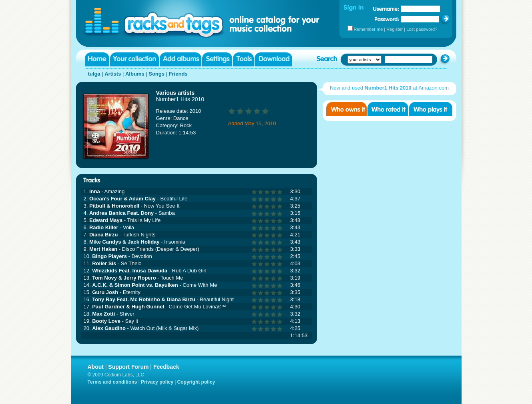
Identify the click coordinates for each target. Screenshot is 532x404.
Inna (95, 191)
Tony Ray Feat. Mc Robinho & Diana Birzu (144, 299)
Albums (135, 74)
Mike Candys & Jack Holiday (124, 242)
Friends (178, 74)
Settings (217, 59)
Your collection (135, 59)
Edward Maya (106, 220)
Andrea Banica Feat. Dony (121, 213)
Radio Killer (104, 227)
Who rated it (388, 109)
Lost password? (422, 29)
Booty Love (106, 321)
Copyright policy (196, 382)
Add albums (181, 59)
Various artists (176, 93)
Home (97, 59)
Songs (157, 74)
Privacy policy (157, 382)
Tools (243, 59)
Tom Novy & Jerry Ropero (124, 278)
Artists (113, 74)
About (96, 367)
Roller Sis (104, 263)
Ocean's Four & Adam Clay (122, 199)
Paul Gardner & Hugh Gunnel (128, 307)
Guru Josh (105, 292)
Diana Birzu (104, 235)
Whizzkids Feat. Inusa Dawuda (130, 271)
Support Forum (128, 367)
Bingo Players (109, 256)
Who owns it (346, 109)
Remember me (368, 29)
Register (394, 29)
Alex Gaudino (109, 328)
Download (273, 59)
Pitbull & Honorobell (114, 206)
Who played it (431, 109)
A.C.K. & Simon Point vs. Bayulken (135, 285)
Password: (387, 19)
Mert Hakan (103, 249)
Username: (386, 9)
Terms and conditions (112, 382)
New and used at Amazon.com (389, 88)
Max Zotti (103, 314)
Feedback (166, 367)
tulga (94, 74)
